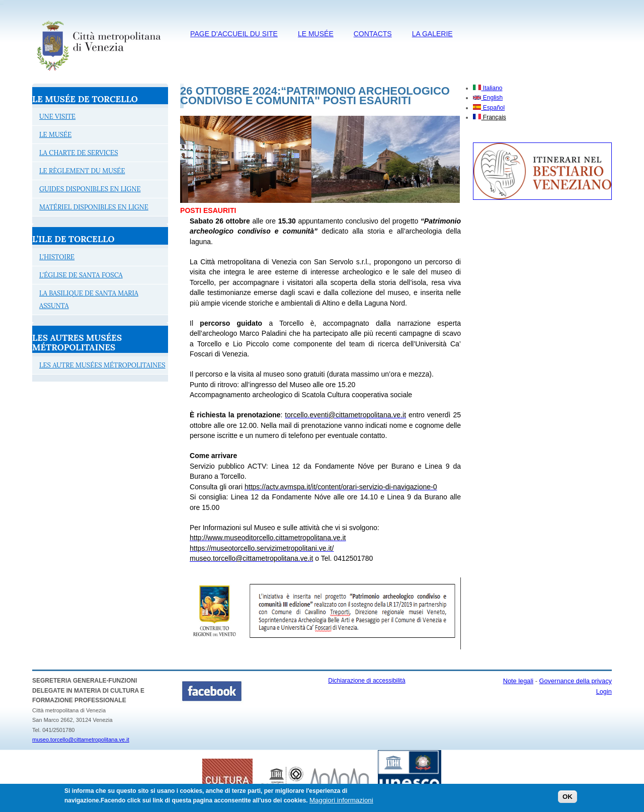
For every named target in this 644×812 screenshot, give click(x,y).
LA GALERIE (432, 34)
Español (489, 108)
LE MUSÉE (316, 34)
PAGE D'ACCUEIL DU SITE (234, 34)
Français (489, 117)
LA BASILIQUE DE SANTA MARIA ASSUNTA (89, 300)
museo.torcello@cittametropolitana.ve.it (81, 740)
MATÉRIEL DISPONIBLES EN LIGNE (94, 207)
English (488, 98)
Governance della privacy (576, 681)
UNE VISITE (57, 117)
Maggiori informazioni (341, 803)
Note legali (518, 681)
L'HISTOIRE (57, 257)
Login (604, 691)
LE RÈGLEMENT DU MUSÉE (82, 171)
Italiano (488, 88)
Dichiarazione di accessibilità (367, 681)
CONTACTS (373, 34)
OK (568, 799)
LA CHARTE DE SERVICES (79, 153)
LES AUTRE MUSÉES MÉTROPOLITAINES (102, 365)
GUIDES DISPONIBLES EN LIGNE (90, 189)
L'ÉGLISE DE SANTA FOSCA (81, 275)
